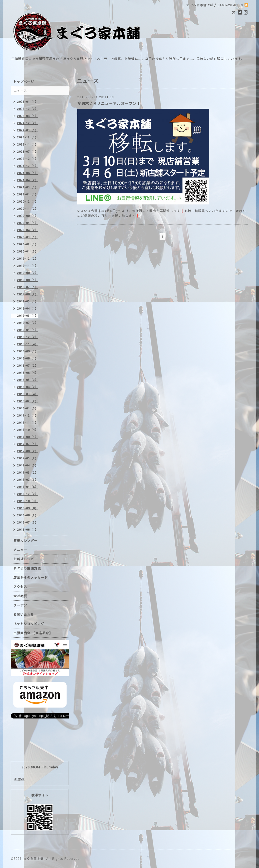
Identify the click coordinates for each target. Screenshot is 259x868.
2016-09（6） (28, 508)
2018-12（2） (28, 337)
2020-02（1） (28, 244)
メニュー (20, 550)
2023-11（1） (28, 144)
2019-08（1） (28, 280)
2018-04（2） (28, 387)
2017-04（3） (28, 465)
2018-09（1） (28, 351)
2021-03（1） (28, 187)
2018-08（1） (28, 358)
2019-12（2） (28, 258)
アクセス (20, 587)
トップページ (24, 82)
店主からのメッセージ (31, 577)
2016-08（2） (28, 515)
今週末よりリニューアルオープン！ (109, 103)
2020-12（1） (28, 201)
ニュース (20, 91)
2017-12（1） (28, 415)
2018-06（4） (28, 373)
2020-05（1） (28, 223)
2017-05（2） (28, 458)
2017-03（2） (28, 472)
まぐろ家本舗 (33, 858)
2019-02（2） (28, 323)
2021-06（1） (28, 173)
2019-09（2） (28, 273)
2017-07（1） (28, 444)
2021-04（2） (28, 180)
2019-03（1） (28, 316)
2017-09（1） (28, 437)
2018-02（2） (28, 401)
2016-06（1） (28, 529)
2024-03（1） (28, 130)
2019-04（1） (28, 308)
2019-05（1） (28, 301)
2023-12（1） (28, 137)
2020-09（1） (28, 216)
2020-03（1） (28, 237)
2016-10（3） (28, 501)
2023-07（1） (28, 151)
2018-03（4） (28, 394)
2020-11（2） (28, 209)
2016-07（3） (28, 522)
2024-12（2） (28, 123)
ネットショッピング (29, 624)
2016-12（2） (28, 494)
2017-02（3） (28, 480)
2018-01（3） (28, 408)
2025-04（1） (28, 116)
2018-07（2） (28, 365)
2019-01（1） (28, 330)
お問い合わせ (24, 614)
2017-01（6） (28, 487)
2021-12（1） (28, 166)
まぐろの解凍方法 (27, 568)
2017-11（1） (28, 423)
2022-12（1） (28, 159)
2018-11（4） (28, 344)
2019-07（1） (28, 287)
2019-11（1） (28, 266)
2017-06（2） (28, 451)
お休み (19, 779)
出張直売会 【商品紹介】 (33, 633)
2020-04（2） (28, 230)
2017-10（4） (28, 430)
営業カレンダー (25, 540)
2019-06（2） (28, 294)
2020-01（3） (28, 251)
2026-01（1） (28, 102)
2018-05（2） (28, 380)
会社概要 (20, 596)
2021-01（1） (28, 194)
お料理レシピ (24, 559)
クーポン (20, 605)
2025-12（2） (28, 109)
